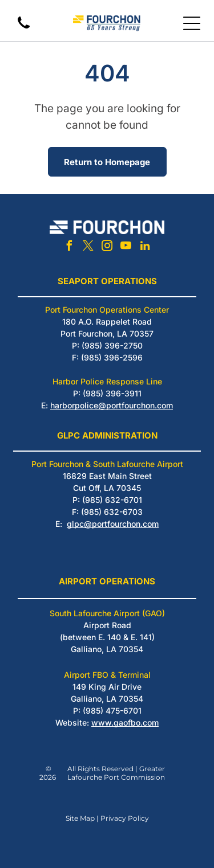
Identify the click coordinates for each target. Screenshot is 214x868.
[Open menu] (192, 23)
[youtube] (126, 247)
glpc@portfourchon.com (113, 524)
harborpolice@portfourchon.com (112, 405)
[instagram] (107, 247)
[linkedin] (145, 247)
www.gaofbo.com (125, 722)
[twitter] (88, 247)
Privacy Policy (125, 818)
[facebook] (70, 247)
